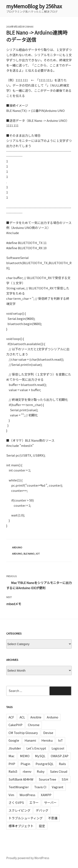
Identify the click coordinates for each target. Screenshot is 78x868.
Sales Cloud (59, 771)
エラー (34, 802)
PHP (12, 764)
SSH (65, 779)
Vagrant (58, 787)
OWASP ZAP (60, 756)
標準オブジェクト (21, 826)
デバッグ (42, 810)
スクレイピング (19, 810)
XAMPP (46, 795)
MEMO (25, 756)
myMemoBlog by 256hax (34, 6)
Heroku (47, 740)
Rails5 (13, 771)
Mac (12, 756)
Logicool (58, 748)
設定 (42, 826)
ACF (11, 717)
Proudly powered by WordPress (28, 858)
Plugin (25, 764)
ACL (22, 717)
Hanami (30, 740)
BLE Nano (29, 554)
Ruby (41, 771)
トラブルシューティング (26, 818)
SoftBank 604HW (21, 779)
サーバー (50, 802)
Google (14, 740)
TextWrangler (19, 787)
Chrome (34, 725)
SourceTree (47, 779)
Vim (11, 795)
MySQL (40, 756)
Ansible (36, 717)
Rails (62, 764)
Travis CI (40, 787)
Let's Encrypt (36, 748)
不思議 (53, 818)
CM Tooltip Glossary (23, 733)
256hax (29, 27)
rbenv (27, 771)
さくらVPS (16, 802)
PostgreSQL (45, 764)
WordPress (27, 795)
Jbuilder (15, 748)
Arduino (17, 547)
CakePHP (15, 725)
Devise (48, 733)
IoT (38, 554)
